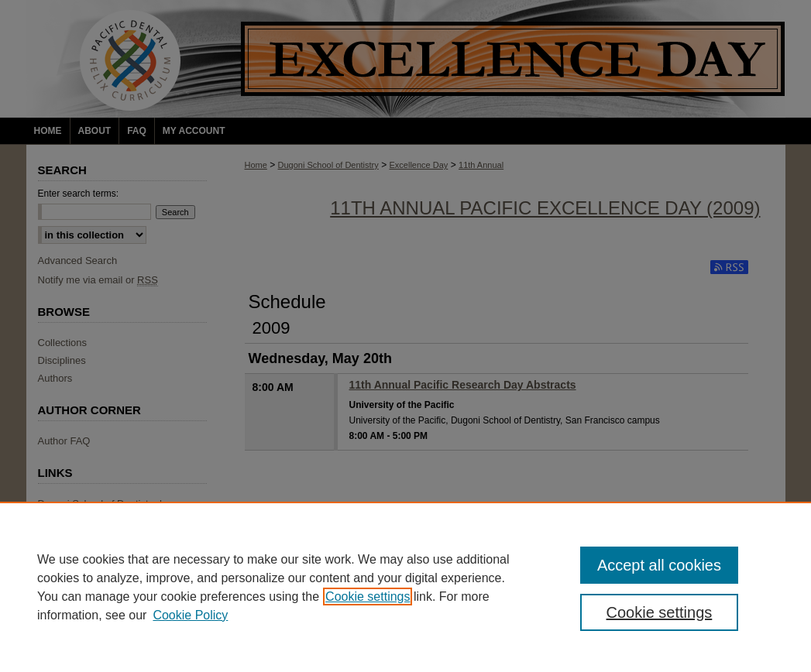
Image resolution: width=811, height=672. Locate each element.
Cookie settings (368, 597)
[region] (405, 587)
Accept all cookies (659, 565)
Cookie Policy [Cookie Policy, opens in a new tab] (190, 615)
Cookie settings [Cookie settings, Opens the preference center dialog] (660, 612)
